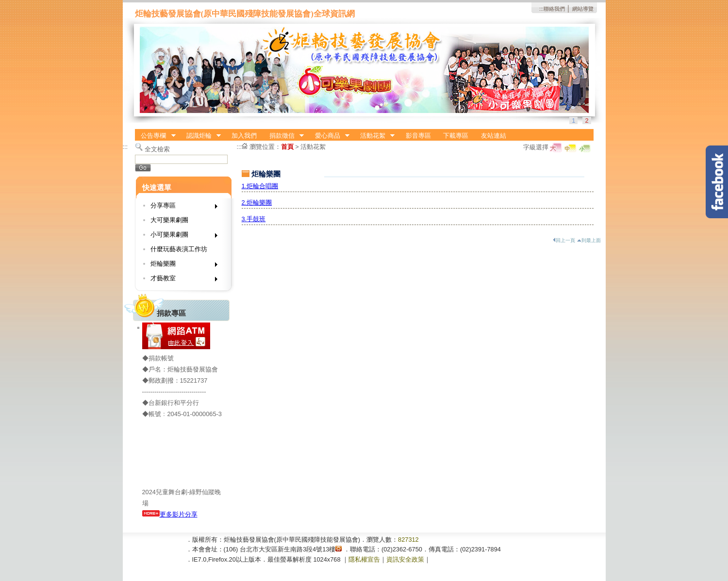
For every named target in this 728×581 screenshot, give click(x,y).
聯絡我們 (554, 9)
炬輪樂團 (181, 266)
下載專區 (456, 136)
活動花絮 (374, 136)
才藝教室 (181, 280)
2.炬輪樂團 (257, 202)
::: (541, 9)
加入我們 (244, 136)
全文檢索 (157, 149)
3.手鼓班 (254, 219)
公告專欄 (155, 136)
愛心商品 (329, 136)
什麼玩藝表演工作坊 (179, 249)
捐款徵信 (283, 136)
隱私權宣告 (364, 559)
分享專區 (181, 207)
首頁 (287, 147)
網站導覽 (583, 9)
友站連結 (494, 136)
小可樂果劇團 (181, 236)
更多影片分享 (170, 514)
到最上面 (589, 240)
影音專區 (418, 136)
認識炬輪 (200, 136)
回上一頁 (564, 240)
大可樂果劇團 (169, 220)
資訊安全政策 (405, 559)
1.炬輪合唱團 (260, 186)
